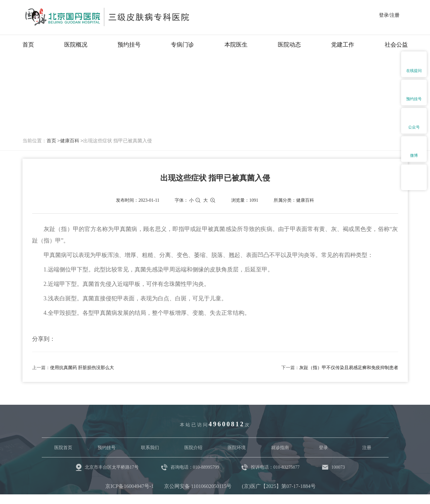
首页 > (53, 141)
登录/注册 (389, 15)
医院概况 (76, 45)
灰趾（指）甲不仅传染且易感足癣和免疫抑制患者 (349, 368)
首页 (28, 45)
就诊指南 (280, 448)
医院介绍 (193, 448)
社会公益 (396, 45)
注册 (367, 448)
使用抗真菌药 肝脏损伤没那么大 (82, 368)
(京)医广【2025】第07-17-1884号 (279, 486)
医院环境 (237, 448)
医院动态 (289, 45)
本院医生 (236, 45)
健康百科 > (72, 141)
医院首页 (63, 448)
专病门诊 (182, 45)
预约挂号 (129, 45)
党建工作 (343, 45)
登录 (323, 448)
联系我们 (150, 448)
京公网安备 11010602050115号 (198, 486)
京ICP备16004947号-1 (129, 486)
